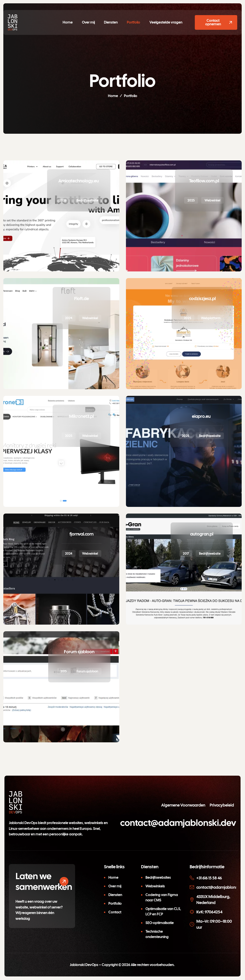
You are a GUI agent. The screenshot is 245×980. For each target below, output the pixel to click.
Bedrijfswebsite (87, 200)
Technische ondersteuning (157, 934)
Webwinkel (212, 200)
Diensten (111, 23)
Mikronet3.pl (81, 416)
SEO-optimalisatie (160, 923)
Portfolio (133, 23)
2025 (191, 200)
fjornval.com (82, 534)
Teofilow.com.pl (204, 181)
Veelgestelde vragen (165, 23)
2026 (63, 200)
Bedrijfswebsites (158, 877)
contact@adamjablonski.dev (178, 823)
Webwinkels (155, 886)
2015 (64, 671)
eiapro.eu (201, 416)
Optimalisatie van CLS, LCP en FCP (163, 911)
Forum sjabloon (79, 652)
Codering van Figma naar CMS (162, 897)
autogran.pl (202, 534)
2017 (186, 554)
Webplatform (211, 318)
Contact (115, 912)
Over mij (89, 23)
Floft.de (82, 299)
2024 (69, 318)
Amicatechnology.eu (79, 181)
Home (68, 23)
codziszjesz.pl (202, 299)
